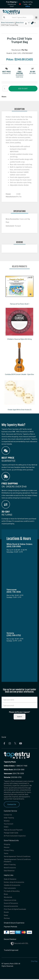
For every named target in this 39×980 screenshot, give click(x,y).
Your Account (9, 824)
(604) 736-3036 (14, 773)
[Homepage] (11, 12)
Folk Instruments (10, 889)
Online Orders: (9, 766)
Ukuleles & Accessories (12, 886)
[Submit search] (4, 17)
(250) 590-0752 (13, 777)
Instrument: (10, 226)
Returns (7, 848)
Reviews (7, 919)
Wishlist (7, 821)
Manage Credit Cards (11, 833)
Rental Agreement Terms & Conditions (18, 857)
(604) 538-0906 (14, 769)
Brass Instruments (7, 22)
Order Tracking (9, 818)
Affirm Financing (10, 865)
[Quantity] (5, 89)
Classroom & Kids (10, 901)
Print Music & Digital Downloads (15, 910)
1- (16, 766)
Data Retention (9, 871)
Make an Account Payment (13, 830)
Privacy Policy (9, 851)
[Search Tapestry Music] (18, 17)
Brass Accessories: (13, 219)
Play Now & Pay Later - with (28, 4)
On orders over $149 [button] (20, 76)
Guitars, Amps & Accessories (14, 883)
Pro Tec (25, 50)
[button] (7, 72)
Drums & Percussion (11, 904)
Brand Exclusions (10, 868)
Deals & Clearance (10, 879)
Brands (6, 913)
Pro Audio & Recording (12, 892)
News (6, 916)
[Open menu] (36, 17)
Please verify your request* (20, 712)
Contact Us (12, 804)
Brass (6, 895)
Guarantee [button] (7, 73)
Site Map (34, 962)
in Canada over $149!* (12, 4)
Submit (20, 717)
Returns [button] (33, 73)
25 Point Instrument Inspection (15, 836)
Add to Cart (23, 88)
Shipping (7, 844)
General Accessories (11, 907)
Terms (6, 854)
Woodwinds (8, 898)
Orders (6, 827)
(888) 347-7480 (22, 766)
